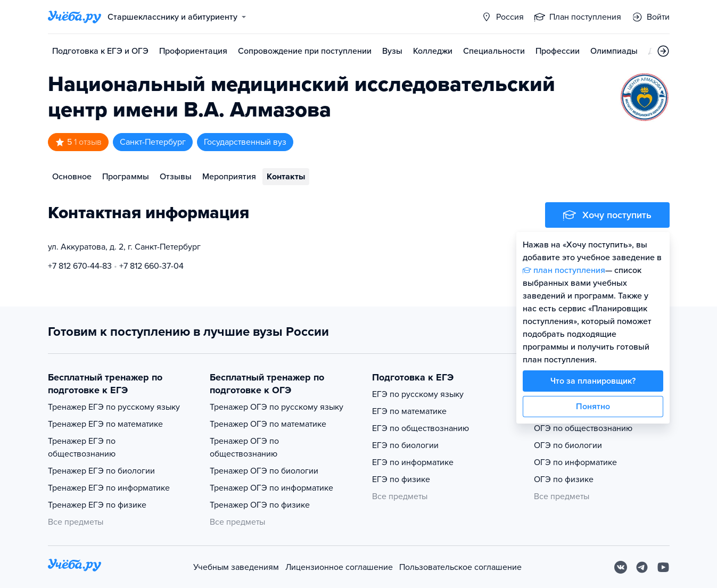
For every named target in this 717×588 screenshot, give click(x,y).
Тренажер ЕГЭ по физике (97, 505)
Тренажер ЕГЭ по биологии (101, 471)
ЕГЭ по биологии (405, 445)
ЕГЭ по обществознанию (421, 428)
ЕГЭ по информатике (413, 462)
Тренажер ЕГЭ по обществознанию (82, 448)
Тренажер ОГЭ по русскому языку (277, 407)
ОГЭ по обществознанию (583, 428)
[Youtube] (663, 567)
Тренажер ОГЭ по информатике (271, 488)
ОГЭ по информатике (575, 462)
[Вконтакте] (621, 567)
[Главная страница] (75, 17)
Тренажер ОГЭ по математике (268, 424)
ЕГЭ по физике (401, 479)
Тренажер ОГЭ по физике (260, 505)
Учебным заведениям (236, 567)
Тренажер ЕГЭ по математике (105, 424)
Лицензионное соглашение (339, 567)
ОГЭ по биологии (568, 445)
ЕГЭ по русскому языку (418, 394)
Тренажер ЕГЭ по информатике (109, 488)
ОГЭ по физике (564, 479)
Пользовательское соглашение (460, 567)
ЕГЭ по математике (409, 411)
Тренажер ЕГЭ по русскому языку (114, 407)
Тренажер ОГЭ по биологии (264, 471)
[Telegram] (642, 567)
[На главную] (75, 567)
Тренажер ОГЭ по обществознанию (244, 448)
